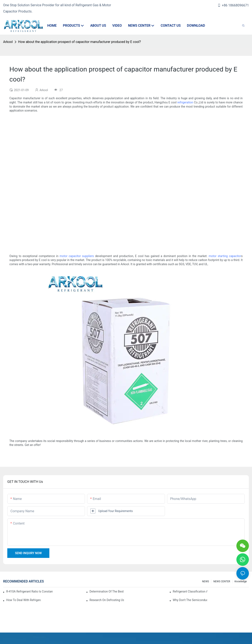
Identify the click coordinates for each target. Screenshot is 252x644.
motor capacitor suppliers (77, 256)
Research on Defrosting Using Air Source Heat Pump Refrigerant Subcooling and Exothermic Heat (107, 600)
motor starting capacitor (225, 256)
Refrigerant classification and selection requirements (190, 591)
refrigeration (185, 102)
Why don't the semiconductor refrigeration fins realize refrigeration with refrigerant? (190, 600)
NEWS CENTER (222, 581)
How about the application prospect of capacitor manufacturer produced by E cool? (79, 42)
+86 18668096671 (233, 5)
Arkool (8, 42)
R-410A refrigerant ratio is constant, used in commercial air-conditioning (30, 591)
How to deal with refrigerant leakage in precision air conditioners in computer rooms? (24, 600)
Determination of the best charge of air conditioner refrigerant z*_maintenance (107, 591)
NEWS (205, 581)
